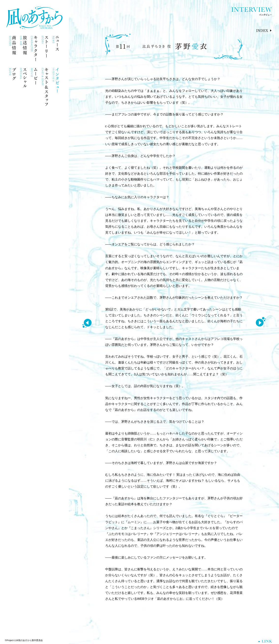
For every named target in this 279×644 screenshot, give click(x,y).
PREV (87, 322)
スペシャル (23, 81)
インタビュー (56, 81)
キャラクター (34, 49)
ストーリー (45, 49)
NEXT (261, 322)
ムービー (34, 81)
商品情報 (13, 49)
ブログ (13, 81)
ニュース (56, 49)
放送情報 (23, 49)
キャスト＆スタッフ (45, 87)
